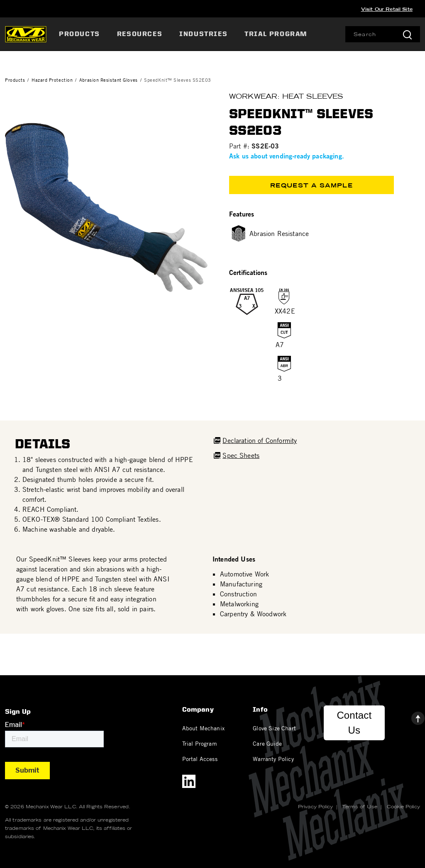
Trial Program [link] (276, 34)
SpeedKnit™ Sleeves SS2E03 (178, 80)
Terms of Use (360, 807)
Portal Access (200, 759)
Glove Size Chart (274, 728)
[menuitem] (81, 34)
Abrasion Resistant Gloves (109, 80)
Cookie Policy (403, 807)
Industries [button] (203, 34)
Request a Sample (311, 185)
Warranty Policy (273, 759)
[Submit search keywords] (407, 34)
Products (15, 80)
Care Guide (267, 743)
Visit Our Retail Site (387, 9)
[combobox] (383, 34)
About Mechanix (203, 728)
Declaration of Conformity (260, 440)
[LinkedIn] (189, 781)
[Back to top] (411, 716)
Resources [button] (140, 34)
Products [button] (79, 34)
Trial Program (200, 743)
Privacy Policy (315, 807)
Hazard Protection (52, 80)
